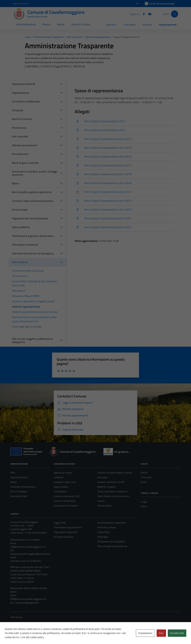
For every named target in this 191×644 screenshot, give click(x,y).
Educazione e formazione (66, 506)
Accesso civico (20, 276)
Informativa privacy (107, 527)
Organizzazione (20, 93)
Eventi (144, 506)
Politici (13, 482)
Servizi (61, 24)
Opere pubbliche (21, 227)
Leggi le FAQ (60, 523)
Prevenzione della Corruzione (28, 271)
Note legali (103, 537)
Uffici (13, 473)
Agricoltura (111, 25)
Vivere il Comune (81, 24)
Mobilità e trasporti (106, 487)
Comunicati (146, 477)
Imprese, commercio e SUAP (111, 482)
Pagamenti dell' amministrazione (30, 218)
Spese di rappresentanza (26, 307)
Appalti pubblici (61, 487)
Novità (46, 24)
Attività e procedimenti (25, 145)
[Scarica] (125, 121)
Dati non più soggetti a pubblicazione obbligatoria (32, 340)
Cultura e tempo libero (65, 501)
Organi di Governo (19, 477)
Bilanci (16, 183)
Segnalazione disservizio (66, 532)
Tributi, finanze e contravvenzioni (113, 496)
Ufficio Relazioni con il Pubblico (25, 540)
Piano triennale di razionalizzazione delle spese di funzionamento (34, 319)
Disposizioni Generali (23, 84)
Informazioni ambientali (25, 245)
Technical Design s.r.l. (30, 635)
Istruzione (147, 25)
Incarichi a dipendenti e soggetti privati (33, 301)
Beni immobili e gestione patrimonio (32, 192)
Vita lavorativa (104, 506)
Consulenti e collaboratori (26, 101)
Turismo (101, 501)
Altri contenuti (20, 262)
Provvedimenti (20, 154)
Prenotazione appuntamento (68, 527)
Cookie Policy (104, 532)
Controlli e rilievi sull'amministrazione (33, 201)
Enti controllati (20, 136)
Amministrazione (26, 24)
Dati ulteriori (19, 291)
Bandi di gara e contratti (25, 163)
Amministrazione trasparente (112, 523)
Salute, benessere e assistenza (112, 491)
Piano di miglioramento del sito (112, 546)
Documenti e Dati (19, 496)
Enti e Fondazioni (19, 491)
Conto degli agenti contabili (27, 327)
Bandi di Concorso (22, 119)
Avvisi (144, 482)
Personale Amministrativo (23, 487)
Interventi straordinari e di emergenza (33, 253)
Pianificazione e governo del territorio (33, 236)
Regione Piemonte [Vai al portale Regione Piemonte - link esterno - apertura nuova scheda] (21, 3)
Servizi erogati (20, 210)
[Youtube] (149, 14)
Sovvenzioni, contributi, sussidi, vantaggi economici (34, 173)
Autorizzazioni (61, 491)
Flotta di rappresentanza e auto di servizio (35, 312)
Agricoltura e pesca (63, 473)
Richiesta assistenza (64, 537)
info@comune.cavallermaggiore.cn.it (28, 547)
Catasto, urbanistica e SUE (67, 496)
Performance (19, 128)
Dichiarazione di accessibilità (111, 541)
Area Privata (16, 617)
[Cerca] (175, 14)
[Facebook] (143, 14)
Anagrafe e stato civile (65, 482)
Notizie (144, 473)
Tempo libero (129, 25)
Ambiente (59, 477)
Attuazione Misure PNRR (26, 296)
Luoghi (144, 502)
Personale (17, 110)
